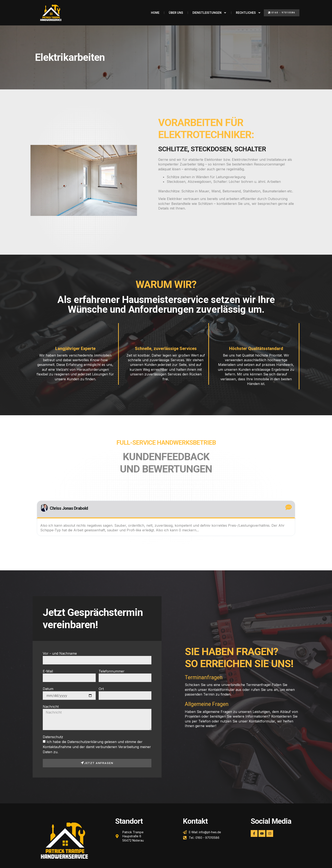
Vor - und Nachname (60, 653)
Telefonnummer (112, 671)
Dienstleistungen (210, 13)
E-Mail (48, 671)
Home (155, 13)
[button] (282, 13)
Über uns (176, 13)
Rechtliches (248, 13)
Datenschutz (53, 737)
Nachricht (51, 707)
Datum (48, 689)
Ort (101, 689)
